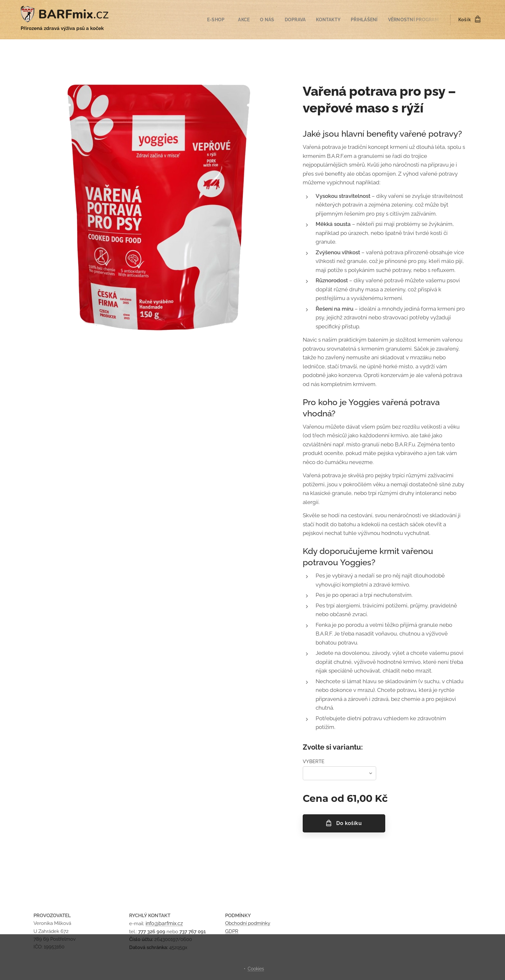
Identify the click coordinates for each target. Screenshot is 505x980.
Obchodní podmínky (248, 923)
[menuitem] (211, 20)
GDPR (232, 931)
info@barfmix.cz (164, 923)
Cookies (256, 969)
